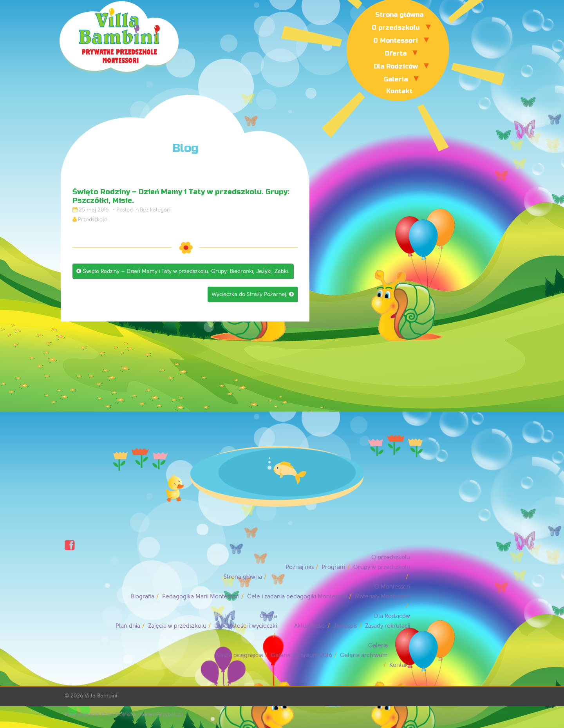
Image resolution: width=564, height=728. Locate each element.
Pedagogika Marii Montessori (201, 597)
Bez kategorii (156, 210)
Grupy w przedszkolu (382, 567)
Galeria (396, 79)
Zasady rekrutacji (388, 626)
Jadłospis (345, 626)
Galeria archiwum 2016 (301, 655)
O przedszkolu (396, 28)
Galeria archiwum (364, 655)
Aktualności (310, 626)
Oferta (396, 53)
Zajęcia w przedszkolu (177, 626)
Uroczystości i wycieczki (246, 626)
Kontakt (399, 91)
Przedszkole (93, 219)
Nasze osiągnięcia (239, 655)
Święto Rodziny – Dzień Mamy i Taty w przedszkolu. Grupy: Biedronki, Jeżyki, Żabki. (183, 271)
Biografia (143, 597)
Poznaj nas (300, 567)
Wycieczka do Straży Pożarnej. (253, 294)
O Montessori (396, 41)
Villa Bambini (101, 696)
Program (334, 567)
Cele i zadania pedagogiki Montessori (297, 597)
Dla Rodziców (396, 66)
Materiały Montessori (382, 597)
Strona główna (399, 15)
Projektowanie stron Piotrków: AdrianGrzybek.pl (124, 714)
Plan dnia (128, 626)
